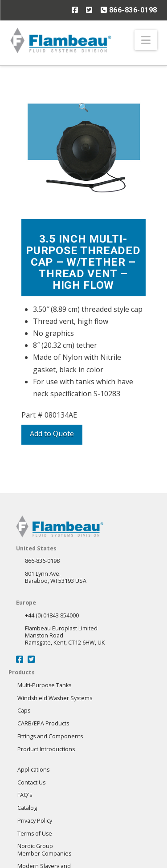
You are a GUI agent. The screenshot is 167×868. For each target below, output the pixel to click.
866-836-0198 (129, 10)
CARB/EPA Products (43, 723)
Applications (33, 770)
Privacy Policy (35, 821)
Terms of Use (35, 834)
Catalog (27, 808)
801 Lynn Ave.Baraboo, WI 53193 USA (56, 577)
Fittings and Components (50, 736)
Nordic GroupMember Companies (44, 850)
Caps (24, 711)
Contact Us (31, 782)
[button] (146, 40)
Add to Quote (52, 434)
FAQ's (25, 795)
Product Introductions (46, 749)
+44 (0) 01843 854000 (52, 615)
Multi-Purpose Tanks (44, 685)
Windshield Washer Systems (55, 698)
